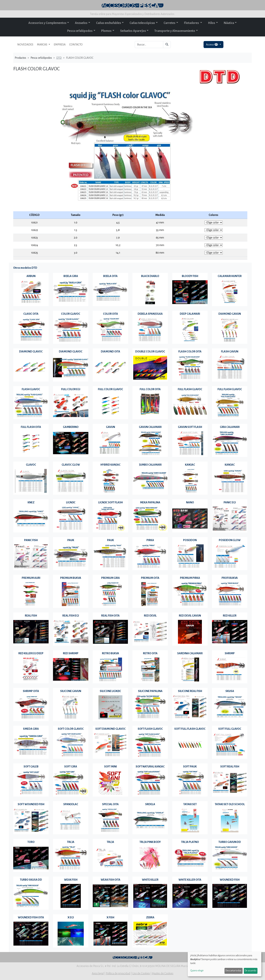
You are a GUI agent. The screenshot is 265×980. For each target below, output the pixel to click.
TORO (31, 842)
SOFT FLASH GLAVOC (150, 729)
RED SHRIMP (71, 653)
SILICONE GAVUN (71, 691)
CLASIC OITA (31, 314)
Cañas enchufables (109, 23)
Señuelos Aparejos (133, 31)
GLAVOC (31, 465)
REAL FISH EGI (71, 616)
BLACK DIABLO (150, 276)
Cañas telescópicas (142, 23)
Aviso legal (98, 973)
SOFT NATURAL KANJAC (150, 767)
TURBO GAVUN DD (230, 842)
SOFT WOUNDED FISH (31, 804)
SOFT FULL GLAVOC (230, 729)
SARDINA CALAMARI (190, 653)
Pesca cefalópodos (80, 31)
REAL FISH (31, 616)
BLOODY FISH (190, 276)
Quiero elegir (197, 971)
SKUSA (230, 691)
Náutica (229, 23)
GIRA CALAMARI (230, 427)
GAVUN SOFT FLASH (190, 427)
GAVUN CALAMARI (150, 427)
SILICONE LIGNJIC (110, 691)
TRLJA (71, 842)
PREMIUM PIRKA (190, 578)
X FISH (110, 917)
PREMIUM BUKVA (71, 578)
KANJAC (190, 465)
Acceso (212, 44)
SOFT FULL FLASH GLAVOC (190, 729)
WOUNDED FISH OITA (31, 917)
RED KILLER (230, 616)
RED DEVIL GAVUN (190, 616)
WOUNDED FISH (230, 880)
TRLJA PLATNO (190, 842)
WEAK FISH (71, 880)
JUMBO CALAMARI (150, 465)
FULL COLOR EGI (71, 389)
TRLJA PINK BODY (150, 842)
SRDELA (150, 804)
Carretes (169, 23)
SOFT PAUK (190, 767)
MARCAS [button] (42, 45)
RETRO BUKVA (111, 653)
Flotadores (192, 23)
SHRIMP (230, 653)
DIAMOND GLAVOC (31, 352)
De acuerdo (251, 971)
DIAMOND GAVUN (230, 314)
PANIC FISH (31, 540)
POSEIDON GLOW (230, 540)
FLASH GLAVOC (31, 389)
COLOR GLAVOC (71, 314)
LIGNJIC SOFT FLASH (111, 502)
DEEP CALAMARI (190, 314)
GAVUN (111, 427)
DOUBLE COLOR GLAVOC (150, 352)
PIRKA (150, 540)
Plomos (106, 31)
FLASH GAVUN (230, 352)
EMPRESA (60, 45)
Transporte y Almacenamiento (175, 31)
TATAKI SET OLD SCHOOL (230, 804)
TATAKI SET (190, 804)
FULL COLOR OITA (150, 389)
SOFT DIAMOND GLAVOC (111, 729)
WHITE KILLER (150, 880)
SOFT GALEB (31, 767)
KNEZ (31, 502)
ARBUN (31, 276)
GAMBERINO (71, 427)
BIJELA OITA (110, 276)
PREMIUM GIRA (111, 578)
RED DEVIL (150, 616)
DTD (59, 58)
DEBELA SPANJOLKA (150, 314)
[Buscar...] (149, 45)
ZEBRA (150, 917)
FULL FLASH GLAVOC (190, 389)
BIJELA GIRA (71, 276)
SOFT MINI (111, 767)
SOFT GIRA (71, 767)
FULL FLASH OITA (31, 427)
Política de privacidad (118, 973)
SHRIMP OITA (31, 691)
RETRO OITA (150, 653)
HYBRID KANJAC (111, 465)
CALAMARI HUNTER (230, 276)
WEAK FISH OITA (111, 880)
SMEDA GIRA (31, 729)
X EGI (71, 917)
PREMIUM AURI (31, 578)
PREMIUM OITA (150, 578)
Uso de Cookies (141, 973)
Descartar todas (233, 971)
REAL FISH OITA (110, 616)
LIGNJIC (71, 502)
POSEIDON (190, 540)
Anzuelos (81, 23)
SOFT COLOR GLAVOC (71, 729)
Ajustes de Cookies (163, 973)
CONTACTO (76, 45)
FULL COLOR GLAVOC (111, 389)
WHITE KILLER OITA (190, 880)
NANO (190, 502)
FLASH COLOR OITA (190, 352)
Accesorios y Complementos (47, 23)
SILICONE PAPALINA (150, 691)
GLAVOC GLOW (71, 465)
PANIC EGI (230, 502)
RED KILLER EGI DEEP (31, 653)
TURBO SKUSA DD (31, 880)
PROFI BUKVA (230, 578)
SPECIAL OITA (110, 804)
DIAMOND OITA (111, 352)
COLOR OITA (111, 314)
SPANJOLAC (71, 804)
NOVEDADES (25, 45)
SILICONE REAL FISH (190, 691)
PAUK (71, 540)
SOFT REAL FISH (230, 767)
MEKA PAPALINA (150, 502)
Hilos (212, 23)
